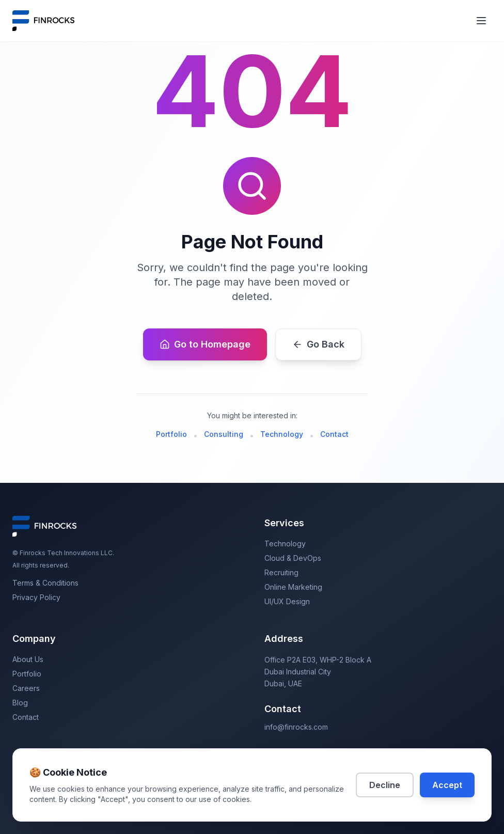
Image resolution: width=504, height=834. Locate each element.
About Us (28, 659)
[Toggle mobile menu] (481, 21)
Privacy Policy (36, 597)
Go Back (318, 344)
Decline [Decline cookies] (385, 785)
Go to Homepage (205, 344)
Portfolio (171, 434)
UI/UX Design (287, 601)
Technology (282, 434)
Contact (334, 434)
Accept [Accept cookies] (447, 785)
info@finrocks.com (296, 727)
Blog (20, 703)
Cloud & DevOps (293, 558)
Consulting (224, 434)
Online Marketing (293, 587)
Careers (26, 688)
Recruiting (281, 572)
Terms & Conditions (45, 583)
